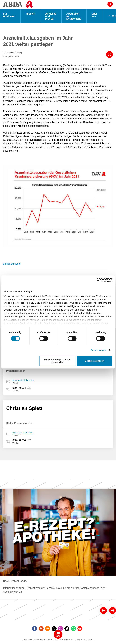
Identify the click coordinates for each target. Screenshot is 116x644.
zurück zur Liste (12, 264)
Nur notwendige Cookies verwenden (57, 361)
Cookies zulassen (95, 361)
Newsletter (89, 639)
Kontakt (71, 639)
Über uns (94, 15)
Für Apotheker (9, 15)
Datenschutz (40, 639)
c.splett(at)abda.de (23, 433)
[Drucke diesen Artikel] (109, 55)
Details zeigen (98, 350)
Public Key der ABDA (56, 639)
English (79, 639)
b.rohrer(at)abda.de (23, 380)
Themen (30, 14)
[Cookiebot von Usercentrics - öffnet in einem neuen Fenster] (99, 280)
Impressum (27, 639)
